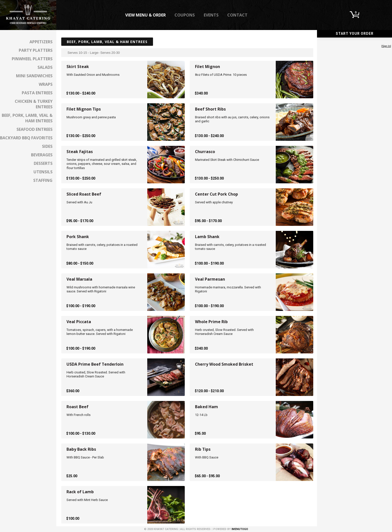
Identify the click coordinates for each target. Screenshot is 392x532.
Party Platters (36, 50)
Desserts (43, 163)
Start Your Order (355, 34)
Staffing (43, 180)
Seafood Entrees (34, 129)
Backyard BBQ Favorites (26, 138)
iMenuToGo (240, 529)
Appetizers (41, 42)
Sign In (386, 46)
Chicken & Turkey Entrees (34, 104)
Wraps (46, 84)
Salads (45, 67)
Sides (47, 146)
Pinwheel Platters (32, 59)
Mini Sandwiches (34, 76)
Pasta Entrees (37, 93)
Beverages (42, 155)
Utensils (43, 172)
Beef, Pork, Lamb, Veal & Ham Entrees (27, 118)
